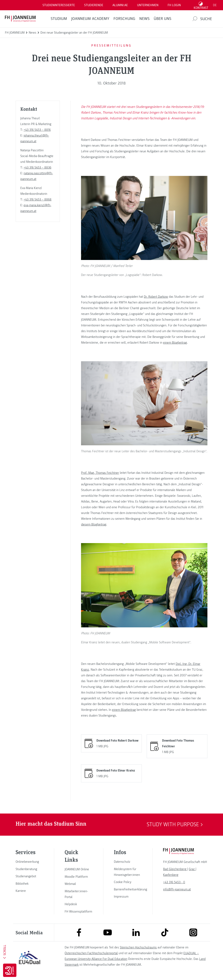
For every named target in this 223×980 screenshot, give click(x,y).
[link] (30, 862)
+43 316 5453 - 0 (174, 882)
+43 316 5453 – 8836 (37, 168)
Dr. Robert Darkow (156, 297)
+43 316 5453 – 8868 (38, 199)
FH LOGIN (174, 5)
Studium (59, 19)
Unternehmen (148, 5)
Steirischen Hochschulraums (138, 947)
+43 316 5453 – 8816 (37, 130)
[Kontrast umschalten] (201, 5)
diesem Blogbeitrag (94, 524)
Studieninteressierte (59, 5)
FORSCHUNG (124, 19)
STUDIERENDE (94, 5)
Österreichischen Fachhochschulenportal (91, 953)
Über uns (162, 19)
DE (215, 5)
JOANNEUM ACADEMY (90, 19)
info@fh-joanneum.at (177, 889)
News (144, 19)
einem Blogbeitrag (175, 343)
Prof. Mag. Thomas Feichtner (100, 473)
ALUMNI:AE (120, 5)
